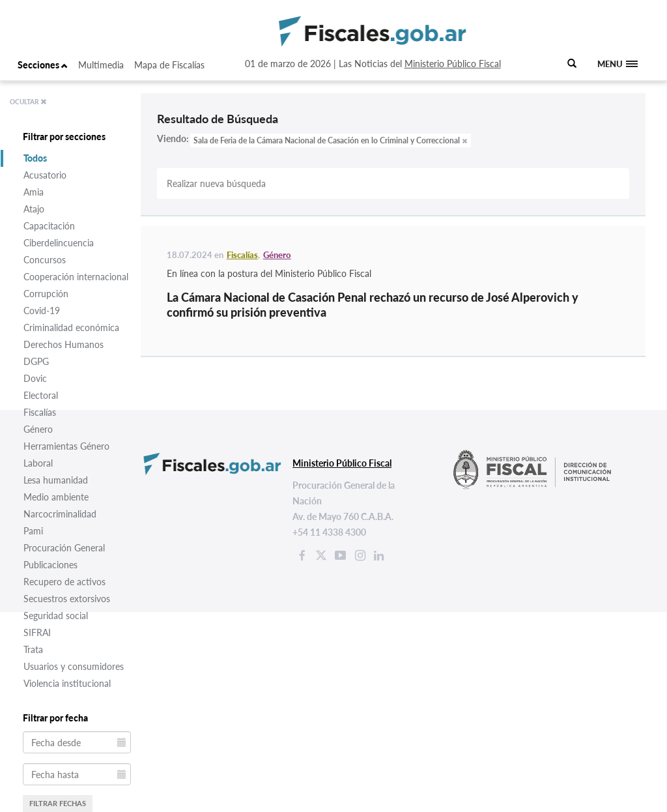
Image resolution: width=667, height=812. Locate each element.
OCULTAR (28, 102)
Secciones (43, 65)
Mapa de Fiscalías (169, 65)
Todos (35, 158)
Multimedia (101, 65)
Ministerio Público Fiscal (453, 64)
